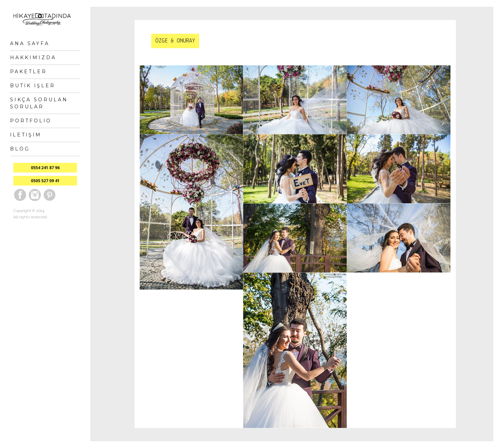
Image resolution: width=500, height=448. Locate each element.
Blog (20, 149)
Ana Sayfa (30, 43)
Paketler (28, 72)
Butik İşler (33, 86)
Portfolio (31, 121)
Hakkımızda (33, 58)
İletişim (26, 135)
